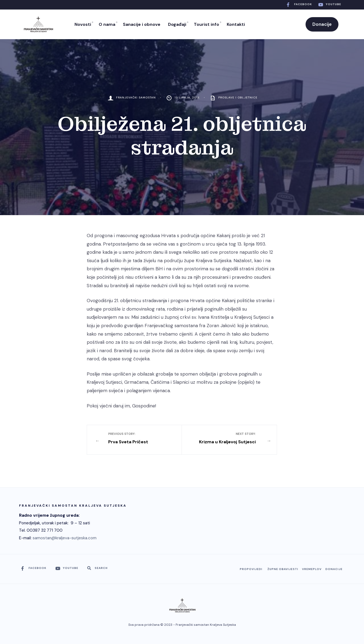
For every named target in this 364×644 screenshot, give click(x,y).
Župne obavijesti (283, 569)
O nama (107, 24)
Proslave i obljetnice (238, 97)
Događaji (177, 24)
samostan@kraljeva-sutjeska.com (65, 538)
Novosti (83, 24)
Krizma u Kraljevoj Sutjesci (225, 438)
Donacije (322, 24)
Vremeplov (312, 569)
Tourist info (206, 24)
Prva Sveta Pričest (139, 438)
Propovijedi (251, 569)
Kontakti (236, 24)
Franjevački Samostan (136, 97)
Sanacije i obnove (142, 24)
